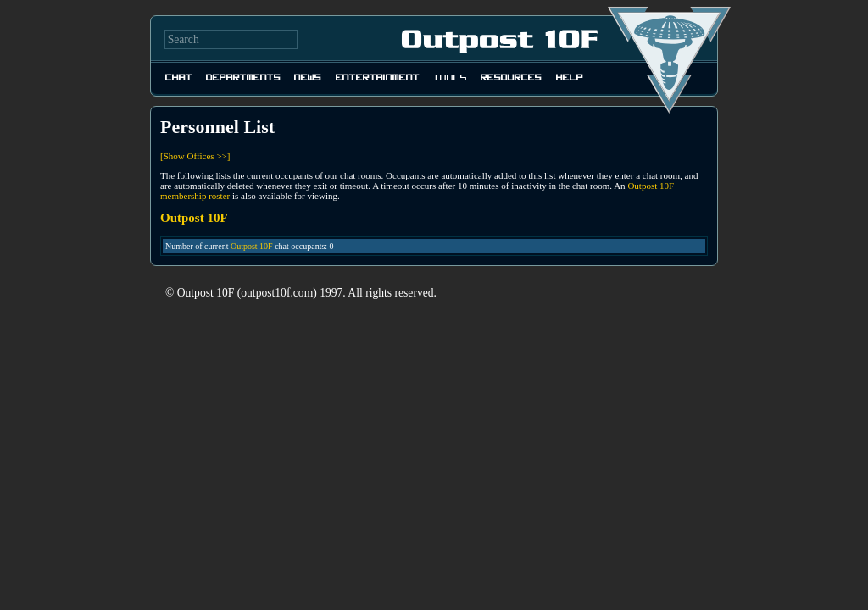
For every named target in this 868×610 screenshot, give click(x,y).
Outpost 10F (252, 246)
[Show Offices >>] (195, 156)
